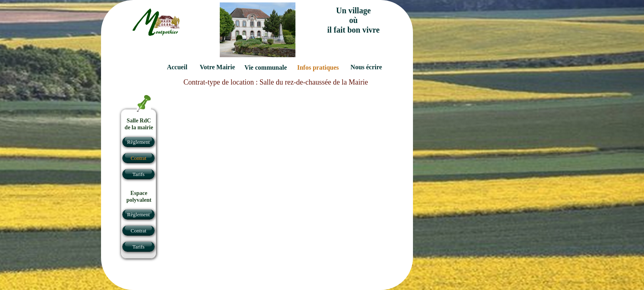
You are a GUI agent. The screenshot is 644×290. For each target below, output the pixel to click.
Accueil (177, 67)
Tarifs (138, 247)
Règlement (138, 214)
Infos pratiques (318, 67)
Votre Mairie (217, 67)
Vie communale (266, 67)
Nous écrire (366, 67)
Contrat (139, 231)
